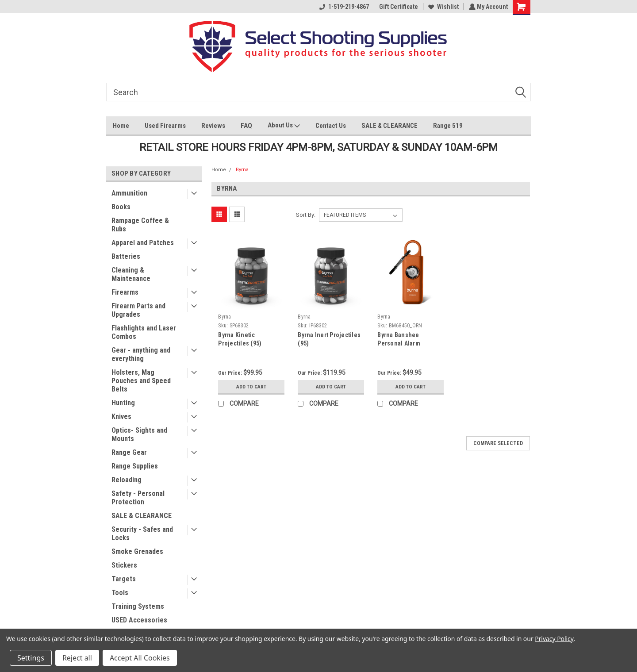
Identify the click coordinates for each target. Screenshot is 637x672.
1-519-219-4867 (343, 7)
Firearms (125, 292)
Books (121, 207)
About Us (284, 126)
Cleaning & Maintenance (131, 274)
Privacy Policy (554, 639)
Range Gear (129, 452)
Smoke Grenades (137, 551)
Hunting (123, 403)
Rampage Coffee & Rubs (140, 225)
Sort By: (306, 215)
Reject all (77, 658)
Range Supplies (135, 466)
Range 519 (448, 126)
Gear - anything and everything (141, 354)
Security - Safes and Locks (142, 534)
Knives (121, 417)
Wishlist (443, 7)
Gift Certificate (398, 7)
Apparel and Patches (143, 243)
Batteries (126, 256)
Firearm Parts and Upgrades (138, 310)
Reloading (127, 480)
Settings (31, 658)
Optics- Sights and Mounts (139, 434)
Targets (124, 579)
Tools (120, 593)
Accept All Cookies (140, 658)
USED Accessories (139, 620)
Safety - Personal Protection (138, 498)
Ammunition (129, 193)
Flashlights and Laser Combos (144, 332)
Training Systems (138, 606)
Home (121, 126)
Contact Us (331, 126)
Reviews (213, 126)
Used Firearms (165, 126)
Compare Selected (498, 443)
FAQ (246, 126)
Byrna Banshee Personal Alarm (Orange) (399, 343)
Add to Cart (251, 387)
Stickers (124, 565)
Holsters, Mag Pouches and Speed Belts (141, 381)
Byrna (242, 170)
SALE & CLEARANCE (389, 126)
